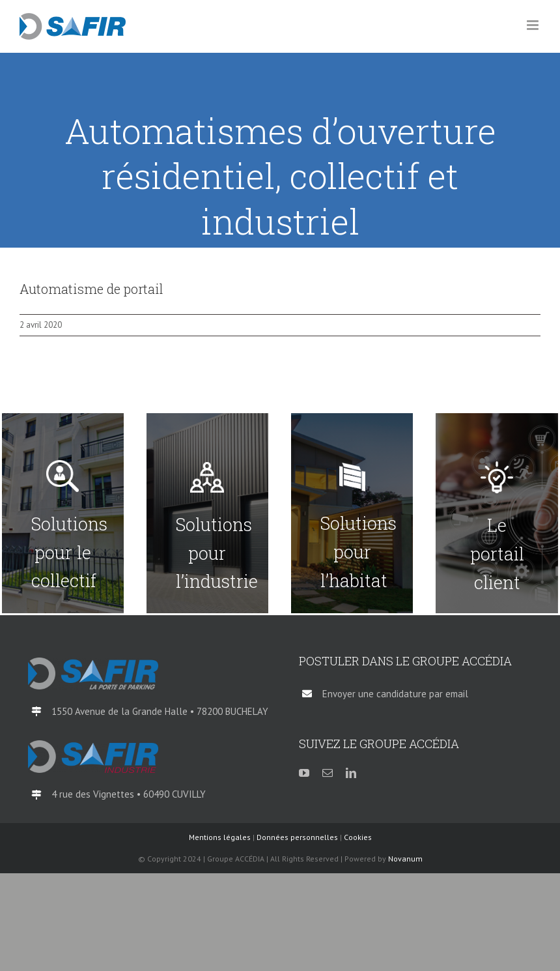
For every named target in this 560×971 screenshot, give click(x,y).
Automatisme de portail (91, 289)
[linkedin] (351, 773)
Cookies (358, 837)
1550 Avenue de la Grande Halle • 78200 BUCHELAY (160, 711)
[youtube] (304, 773)
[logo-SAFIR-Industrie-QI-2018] (93, 746)
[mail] (328, 773)
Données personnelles (297, 837)
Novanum (405, 859)
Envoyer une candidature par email (395, 694)
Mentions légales (220, 837)
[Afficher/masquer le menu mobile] (534, 25)
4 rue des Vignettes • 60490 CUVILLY (129, 794)
